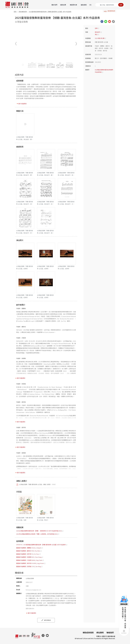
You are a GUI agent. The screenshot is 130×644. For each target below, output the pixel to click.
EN (90, 5)
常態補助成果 (23, 12)
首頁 (15, 12)
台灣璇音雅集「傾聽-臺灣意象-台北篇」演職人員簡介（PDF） (38, 484)
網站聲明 (100, 633)
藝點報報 (84, 5)
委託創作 (97, 32)
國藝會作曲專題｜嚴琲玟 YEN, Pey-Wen (28, 551)
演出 (96, 34)
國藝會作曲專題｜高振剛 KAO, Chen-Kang (29, 557)
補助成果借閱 (88, 633)
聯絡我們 (110, 633)
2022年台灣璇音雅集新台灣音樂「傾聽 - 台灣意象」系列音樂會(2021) (37, 534)
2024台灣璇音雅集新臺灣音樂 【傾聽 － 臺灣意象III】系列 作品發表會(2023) (39, 531)
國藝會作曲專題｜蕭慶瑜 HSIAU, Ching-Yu (29, 548)
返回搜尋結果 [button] (111, 11)
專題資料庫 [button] (73, 5)
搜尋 (121, 5)
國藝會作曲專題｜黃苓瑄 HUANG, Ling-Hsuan (30, 563)
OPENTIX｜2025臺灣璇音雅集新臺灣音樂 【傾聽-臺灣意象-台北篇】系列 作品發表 (41, 545)
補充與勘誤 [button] (47, 620)
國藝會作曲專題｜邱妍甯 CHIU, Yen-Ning (29, 566)
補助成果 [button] (63, 5)
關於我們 (54, 5)
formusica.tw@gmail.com (33, 590)
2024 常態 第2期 (100, 38)
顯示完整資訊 (22, 104)
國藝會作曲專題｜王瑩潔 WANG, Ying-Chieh (29, 560)
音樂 (96, 28)
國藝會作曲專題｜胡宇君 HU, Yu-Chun (28, 554)
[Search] (110, 5)
